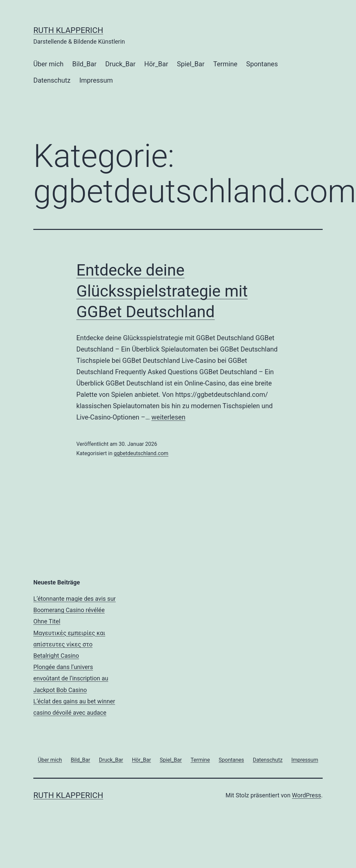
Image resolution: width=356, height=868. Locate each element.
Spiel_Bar (191, 64)
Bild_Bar (84, 64)
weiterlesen (168, 417)
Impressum (96, 80)
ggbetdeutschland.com (141, 453)
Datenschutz (52, 80)
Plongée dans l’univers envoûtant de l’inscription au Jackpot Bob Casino (71, 678)
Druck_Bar (120, 64)
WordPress (306, 795)
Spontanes (262, 64)
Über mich (48, 64)
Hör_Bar (156, 64)
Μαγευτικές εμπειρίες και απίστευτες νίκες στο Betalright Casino (69, 644)
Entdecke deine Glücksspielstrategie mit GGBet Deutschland (162, 291)
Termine (225, 64)
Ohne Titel (47, 621)
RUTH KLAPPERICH (68, 30)
